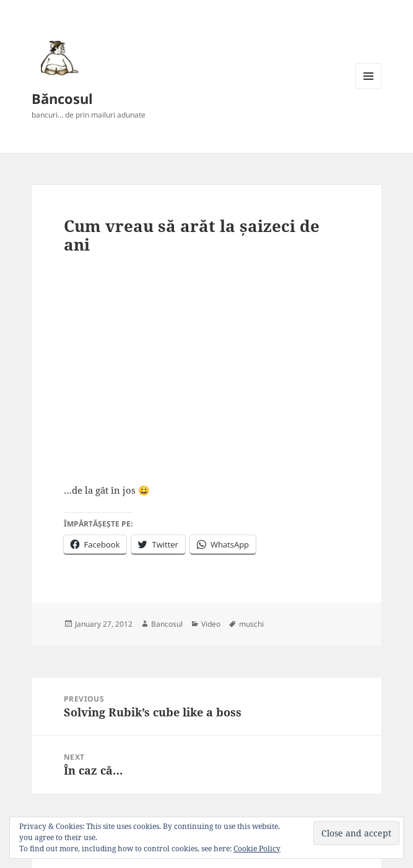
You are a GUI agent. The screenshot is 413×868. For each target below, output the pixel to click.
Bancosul (167, 624)
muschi (251, 624)
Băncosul (62, 98)
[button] (58, 58)
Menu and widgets (369, 89)
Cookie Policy (257, 849)
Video (211, 624)
